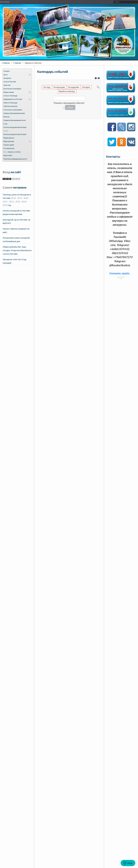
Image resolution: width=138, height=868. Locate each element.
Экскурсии (7, 78)
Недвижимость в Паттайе (13, 99)
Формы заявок (9, 92)
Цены (5, 75)
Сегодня (86, 87)
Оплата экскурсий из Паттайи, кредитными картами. (17, 212)
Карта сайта (8, 155)
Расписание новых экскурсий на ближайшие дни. (16, 239)
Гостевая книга (9, 148)
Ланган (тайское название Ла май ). (16, 230)
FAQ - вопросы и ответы (12, 152)
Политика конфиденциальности (15, 159)
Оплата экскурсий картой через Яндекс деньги (15, 136)
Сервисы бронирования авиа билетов (14, 115)
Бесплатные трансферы (12, 89)
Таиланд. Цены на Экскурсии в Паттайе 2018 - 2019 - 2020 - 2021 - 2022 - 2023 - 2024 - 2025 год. (17, 200)
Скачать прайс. (120, 273)
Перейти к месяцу (66, 91)
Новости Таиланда (10, 103)
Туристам (7, 85)
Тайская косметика (10, 106)
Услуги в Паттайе (10, 82)
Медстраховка (9, 141)
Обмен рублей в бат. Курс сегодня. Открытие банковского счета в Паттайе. (17, 250)
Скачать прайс (9, 145)
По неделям (73, 87)
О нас (5, 124)
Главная (6, 63)
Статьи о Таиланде (10, 96)
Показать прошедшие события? (69, 103)
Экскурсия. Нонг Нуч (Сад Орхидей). (14, 261)
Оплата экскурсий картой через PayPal (15, 129)
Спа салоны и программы (13, 110)
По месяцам (59, 87)
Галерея (6, 71)
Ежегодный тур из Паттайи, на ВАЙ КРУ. (17, 221)
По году (47, 87)
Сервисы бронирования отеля (14, 120)
